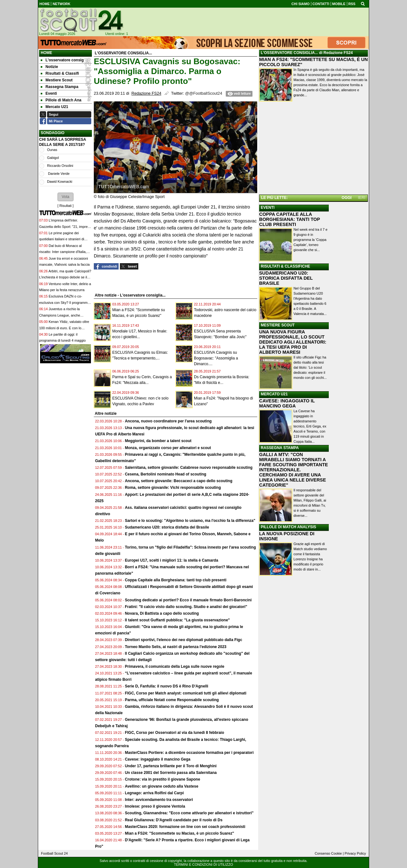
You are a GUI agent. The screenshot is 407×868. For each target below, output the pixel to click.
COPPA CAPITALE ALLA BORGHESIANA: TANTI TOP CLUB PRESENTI (290, 219)
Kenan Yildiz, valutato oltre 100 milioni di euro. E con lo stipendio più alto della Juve (64, 328)
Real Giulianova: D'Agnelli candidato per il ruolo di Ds (174, 820)
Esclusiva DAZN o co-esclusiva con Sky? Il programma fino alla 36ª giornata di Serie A (64, 302)
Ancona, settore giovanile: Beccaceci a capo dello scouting (179, 481)
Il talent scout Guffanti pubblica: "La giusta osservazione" (177, 620)
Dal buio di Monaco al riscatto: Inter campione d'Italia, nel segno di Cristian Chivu (63, 252)
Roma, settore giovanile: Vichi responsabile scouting (173, 488)
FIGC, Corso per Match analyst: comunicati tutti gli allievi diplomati (186, 693)
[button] (66, 197)
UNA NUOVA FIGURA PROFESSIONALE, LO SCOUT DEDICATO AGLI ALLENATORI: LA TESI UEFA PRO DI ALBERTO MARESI (293, 342)
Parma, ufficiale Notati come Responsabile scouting (172, 700)
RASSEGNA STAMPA (280, 448)
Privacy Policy (355, 853)
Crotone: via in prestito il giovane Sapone (163, 779)
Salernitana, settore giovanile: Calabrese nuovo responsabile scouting (189, 468)
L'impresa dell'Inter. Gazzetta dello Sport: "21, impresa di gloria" (65, 226)
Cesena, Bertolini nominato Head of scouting (166, 474)
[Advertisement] (314, 149)
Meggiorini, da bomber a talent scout (158, 441)
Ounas (52, 150)
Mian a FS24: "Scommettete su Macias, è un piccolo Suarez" (179, 833)
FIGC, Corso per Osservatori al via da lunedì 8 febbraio (175, 733)
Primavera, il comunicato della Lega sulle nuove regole (175, 666)
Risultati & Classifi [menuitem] (60, 73)
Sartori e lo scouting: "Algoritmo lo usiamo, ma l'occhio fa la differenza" (190, 521)
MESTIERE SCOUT (278, 325)
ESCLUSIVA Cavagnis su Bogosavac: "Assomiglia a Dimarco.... (216, 358)
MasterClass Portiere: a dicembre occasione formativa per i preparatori (189, 753)
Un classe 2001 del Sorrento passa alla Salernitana (171, 773)
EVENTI (268, 208)
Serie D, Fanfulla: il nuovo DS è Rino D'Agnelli (167, 686)
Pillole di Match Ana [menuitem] (61, 100)
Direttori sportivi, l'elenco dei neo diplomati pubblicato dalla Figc (184, 640)
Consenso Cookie (328, 853)
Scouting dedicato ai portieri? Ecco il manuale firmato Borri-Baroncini (188, 600)
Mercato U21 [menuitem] (54, 107)
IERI (362, 198)
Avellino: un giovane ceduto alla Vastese (162, 786)
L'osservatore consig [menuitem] (62, 60)
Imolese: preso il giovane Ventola (155, 806)
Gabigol (53, 158)
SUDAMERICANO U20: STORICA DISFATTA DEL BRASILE (286, 278)
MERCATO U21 (274, 394)
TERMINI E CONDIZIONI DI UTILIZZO (203, 865)
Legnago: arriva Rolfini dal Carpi (154, 793)
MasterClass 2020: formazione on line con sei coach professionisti (185, 827)
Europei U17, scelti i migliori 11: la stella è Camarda (172, 560)
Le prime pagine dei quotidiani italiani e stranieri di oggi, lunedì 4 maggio (62, 239)
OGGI (346, 198)
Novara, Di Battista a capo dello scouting (162, 613)
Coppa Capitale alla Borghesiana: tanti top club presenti (176, 580)
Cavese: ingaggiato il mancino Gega (158, 759)
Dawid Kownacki (60, 181)
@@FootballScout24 (204, 93)
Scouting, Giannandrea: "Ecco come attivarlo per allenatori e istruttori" (189, 813)
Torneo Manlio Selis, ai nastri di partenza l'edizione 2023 (176, 647)
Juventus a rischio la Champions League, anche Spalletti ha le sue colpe (60, 315)
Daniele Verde (58, 174)
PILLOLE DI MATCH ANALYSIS (288, 527)
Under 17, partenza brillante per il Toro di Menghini (171, 766)
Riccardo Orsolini (60, 166)
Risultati (66, 206)
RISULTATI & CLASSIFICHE (285, 266)
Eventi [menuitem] (49, 93)
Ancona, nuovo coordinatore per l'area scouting (168, 421)
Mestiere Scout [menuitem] (57, 80)
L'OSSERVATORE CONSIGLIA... (289, 53)
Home (46, 53)
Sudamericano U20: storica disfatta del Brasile (167, 527)
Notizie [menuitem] (49, 67)
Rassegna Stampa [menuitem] (59, 87)
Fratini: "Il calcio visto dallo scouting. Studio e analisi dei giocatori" (186, 607)
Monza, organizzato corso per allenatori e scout (168, 448)
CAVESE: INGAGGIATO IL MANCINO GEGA (287, 403)
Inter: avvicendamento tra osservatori (159, 800)
